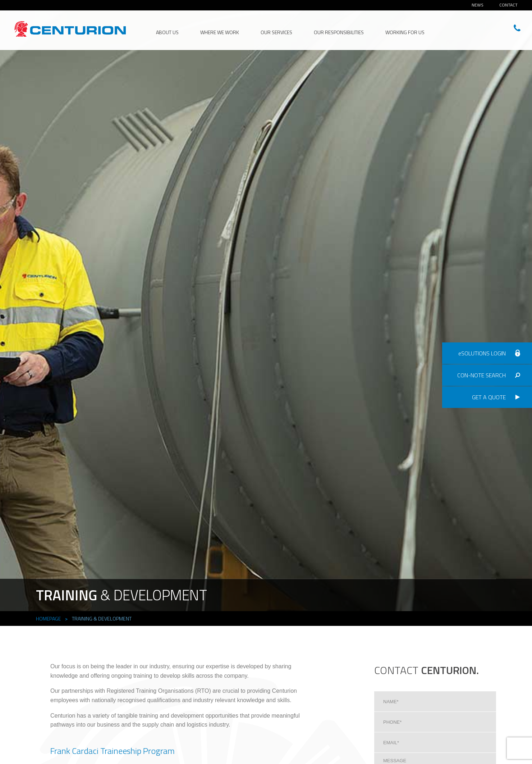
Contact (508, 5)
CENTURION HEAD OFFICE (70, 29)
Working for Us (405, 32)
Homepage (48, 619)
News (478, 5)
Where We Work (220, 32)
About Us (167, 32)
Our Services (276, 32)
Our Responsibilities (339, 32)
